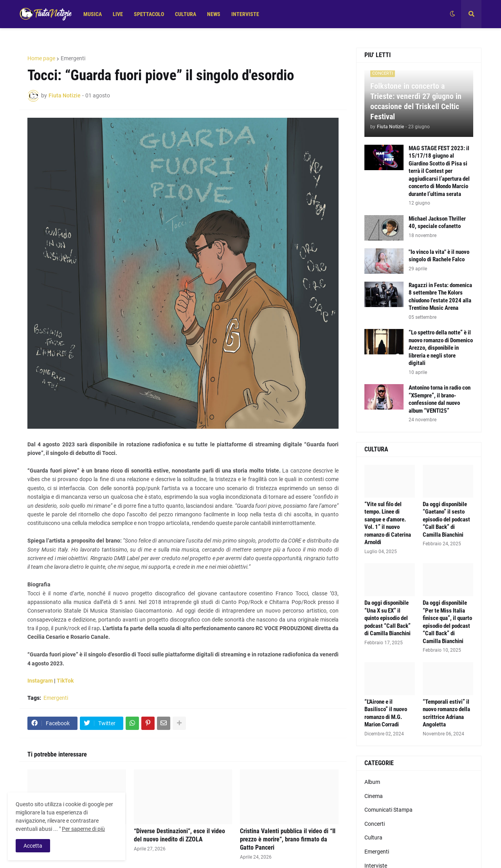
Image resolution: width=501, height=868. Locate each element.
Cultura (373, 837)
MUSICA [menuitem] (93, 14)
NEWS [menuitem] (214, 14)
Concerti (375, 824)
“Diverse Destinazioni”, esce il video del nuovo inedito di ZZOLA (179, 835)
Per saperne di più (83, 829)
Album (372, 782)
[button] (452, 14)
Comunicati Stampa (388, 810)
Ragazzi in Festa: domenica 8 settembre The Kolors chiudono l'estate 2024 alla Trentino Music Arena (440, 297)
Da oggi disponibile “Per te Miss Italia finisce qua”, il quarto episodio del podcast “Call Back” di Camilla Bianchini (447, 622)
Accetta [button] (33, 846)
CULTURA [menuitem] (186, 14)
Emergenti (73, 58)
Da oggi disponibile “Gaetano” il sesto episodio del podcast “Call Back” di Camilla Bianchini (446, 519)
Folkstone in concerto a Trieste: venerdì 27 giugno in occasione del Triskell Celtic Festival (416, 101)
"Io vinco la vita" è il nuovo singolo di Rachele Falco (439, 256)
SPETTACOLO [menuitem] (149, 14)
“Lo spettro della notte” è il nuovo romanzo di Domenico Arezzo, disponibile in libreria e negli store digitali (441, 348)
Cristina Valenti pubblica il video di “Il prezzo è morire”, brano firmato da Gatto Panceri (288, 839)
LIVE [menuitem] (118, 14)
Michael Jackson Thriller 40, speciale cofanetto (437, 223)
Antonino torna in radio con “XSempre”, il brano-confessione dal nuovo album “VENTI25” (440, 399)
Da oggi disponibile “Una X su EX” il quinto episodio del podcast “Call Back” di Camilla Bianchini (387, 618)
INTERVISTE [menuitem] (245, 14)
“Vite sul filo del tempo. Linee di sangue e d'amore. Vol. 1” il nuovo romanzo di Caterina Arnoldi (388, 523)
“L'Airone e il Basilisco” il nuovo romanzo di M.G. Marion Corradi (386, 713)
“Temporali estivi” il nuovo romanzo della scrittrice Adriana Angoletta (446, 713)
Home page (41, 58)
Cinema (374, 796)
